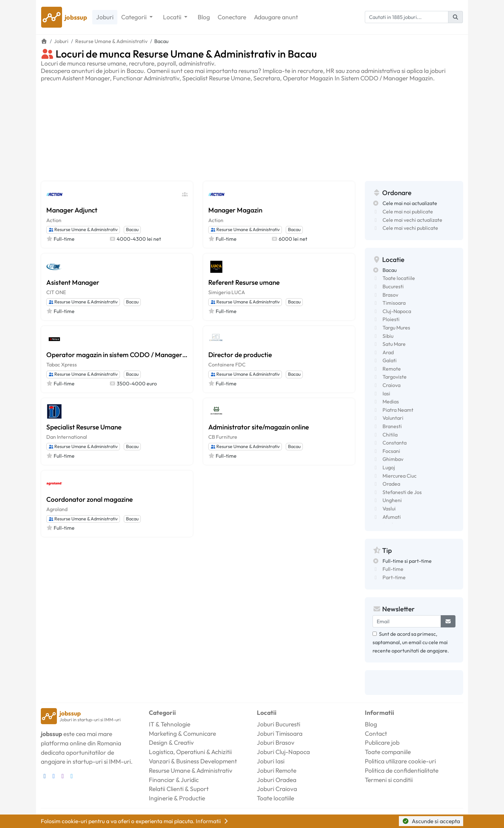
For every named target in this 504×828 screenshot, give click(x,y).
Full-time (393, 569)
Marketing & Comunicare (182, 733)
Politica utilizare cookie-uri (400, 761)
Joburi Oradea (277, 780)
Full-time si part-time (407, 561)
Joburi (105, 17)
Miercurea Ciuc (400, 476)
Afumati (392, 517)
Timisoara (394, 303)
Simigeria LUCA (227, 292)
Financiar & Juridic (174, 780)
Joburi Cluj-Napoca (283, 752)
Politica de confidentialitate (402, 770)
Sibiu (388, 336)
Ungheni (392, 500)
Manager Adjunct (72, 210)
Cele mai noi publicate (408, 212)
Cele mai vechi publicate (410, 228)
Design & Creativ (171, 742)
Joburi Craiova (277, 789)
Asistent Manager (73, 282)
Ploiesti (391, 319)
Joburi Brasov (276, 742)
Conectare (232, 17)
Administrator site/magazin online (259, 427)
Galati (390, 360)
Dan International (67, 437)
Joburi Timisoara (280, 733)
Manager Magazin (235, 210)
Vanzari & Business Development (193, 761)
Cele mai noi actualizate (410, 203)
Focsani (391, 451)
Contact (376, 733)
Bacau (132, 230)
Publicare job (382, 742)
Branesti (392, 426)
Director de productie (240, 355)
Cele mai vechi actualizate (412, 220)
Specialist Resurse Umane (84, 427)
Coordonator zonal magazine (90, 499)
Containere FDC (227, 364)
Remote (392, 369)
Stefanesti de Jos (402, 492)
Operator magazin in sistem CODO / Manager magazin (117, 355)
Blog (204, 17)
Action (54, 220)
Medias (391, 401)
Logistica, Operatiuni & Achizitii (190, 752)
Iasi (386, 393)
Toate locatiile (399, 278)
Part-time (394, 577)
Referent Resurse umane (244, 282)
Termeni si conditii (389, 780)
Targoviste (395, 377)
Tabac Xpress (62, 364)
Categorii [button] (135, 17)
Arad (388, 352)
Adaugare (276, 17)
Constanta (395, 443)
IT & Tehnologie (170, 724)
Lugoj (389, 467)
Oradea (391, 484)
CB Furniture (223, 437)
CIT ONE (56, 292)
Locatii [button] (173, 17)
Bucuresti (393, 286)
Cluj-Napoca (397, 311)
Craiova (392, 385)
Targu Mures (396, 328)
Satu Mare (394, 344)
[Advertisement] (252, 130)
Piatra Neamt (398, 410)
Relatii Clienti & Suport (179, 789)
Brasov (390, 295)
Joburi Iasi (271, 761)
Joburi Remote (277, 770)
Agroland (57, 509)
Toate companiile (388, 752)
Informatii (212, 821)
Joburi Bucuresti (279, 724)
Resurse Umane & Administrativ (83, 230)
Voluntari (393, 418)
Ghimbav (393, 459)
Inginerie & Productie (177, 798)
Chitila (390, 435)
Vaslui (389, 509)
